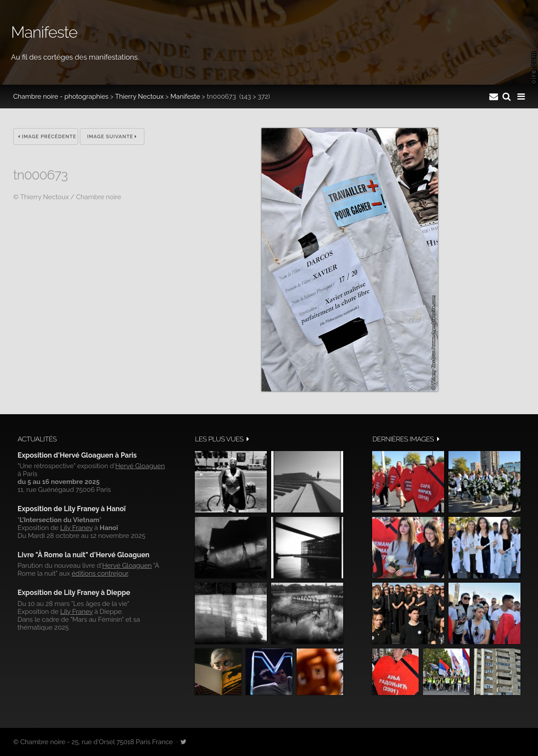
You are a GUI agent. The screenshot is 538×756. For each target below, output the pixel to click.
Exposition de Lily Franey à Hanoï (72, 509)
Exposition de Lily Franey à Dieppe (74, 593)
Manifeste (185, 97)
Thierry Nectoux (139, 97)
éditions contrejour (100, 573)
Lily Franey (76, 528)
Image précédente (47, 137)
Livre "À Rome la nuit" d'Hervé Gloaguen (84, 555)
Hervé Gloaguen (140, 466)
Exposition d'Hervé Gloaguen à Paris (77, 455)
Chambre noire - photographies (61, 97)
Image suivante (112, 137)
